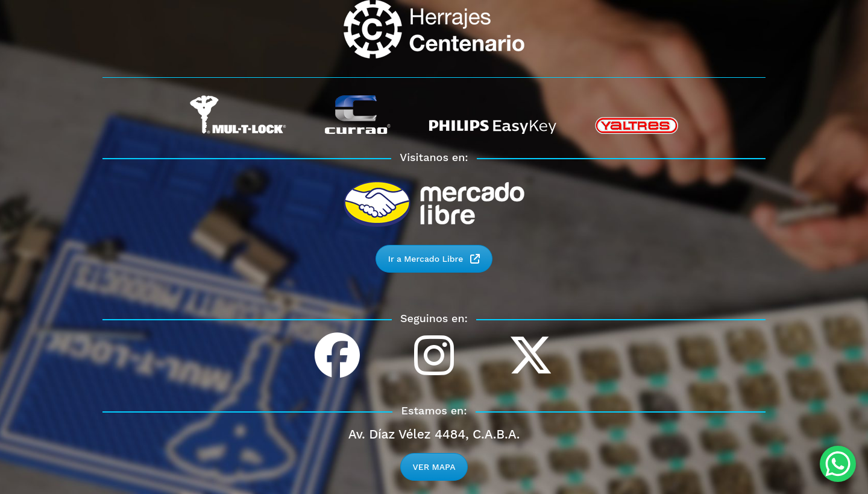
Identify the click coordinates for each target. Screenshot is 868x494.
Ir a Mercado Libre (434, 259)
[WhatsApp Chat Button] (838, 464)
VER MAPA (434, 467)
